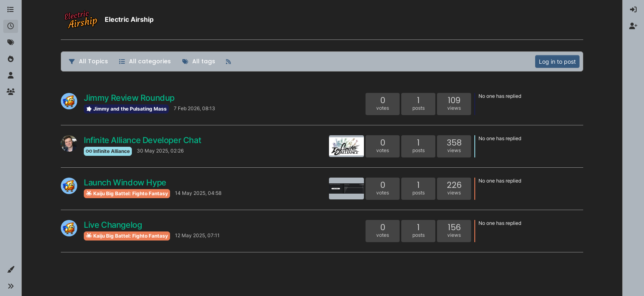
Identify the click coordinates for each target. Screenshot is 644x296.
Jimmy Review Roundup (129, 98)
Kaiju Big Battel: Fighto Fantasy (127, 193)
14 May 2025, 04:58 (198, 193)
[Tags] (11, 43)
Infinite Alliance (108, 151)
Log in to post (557, 61)
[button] (11, 270)
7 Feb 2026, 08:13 (194, 108)
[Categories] (11, 10)
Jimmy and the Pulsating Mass (126, 109)
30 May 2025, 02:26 (160, 151)
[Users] (11, 76)
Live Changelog (113, 225)
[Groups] (11, 92)
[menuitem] (633, 10)
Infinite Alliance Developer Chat (142, 140)
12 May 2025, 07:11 (197, 235)
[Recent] (11, 26)
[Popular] (11, 59)
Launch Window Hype (125, 183)
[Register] (633, 26)
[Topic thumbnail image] (346, 146)
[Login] (633, 10)
